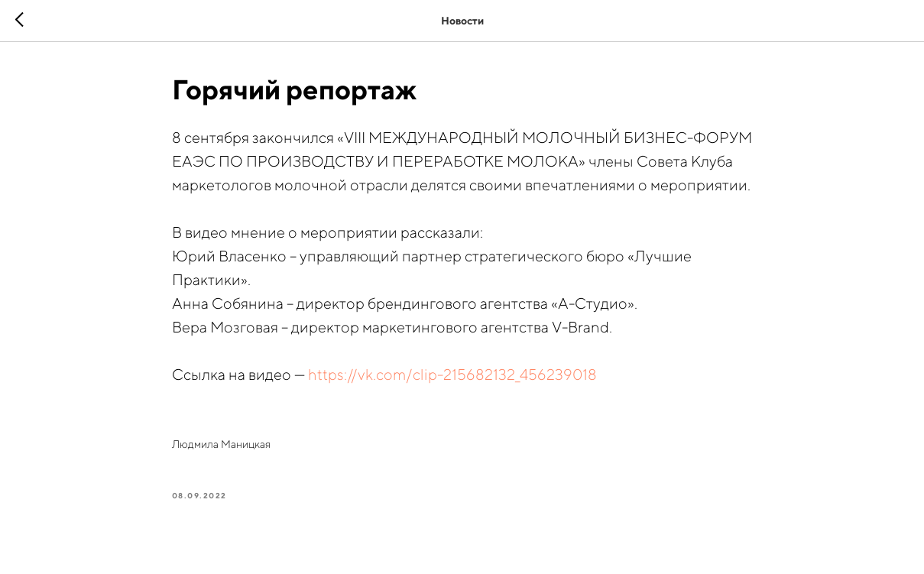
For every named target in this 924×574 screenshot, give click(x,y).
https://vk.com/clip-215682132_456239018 (452, 374)
